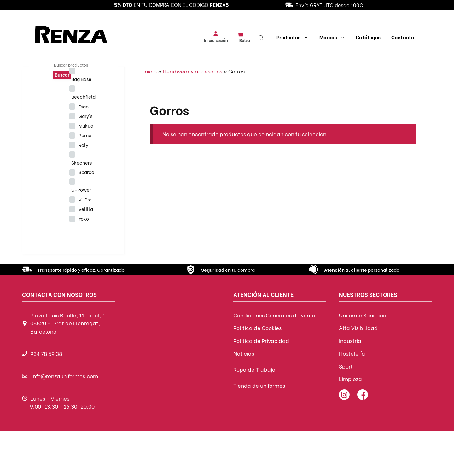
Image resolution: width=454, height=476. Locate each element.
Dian (84, 106)
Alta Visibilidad (358, 328)
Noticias (244, 353)
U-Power (81, 189)
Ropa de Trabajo (254, 369)
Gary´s (85, 116)
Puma (85, 135)
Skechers (81, 162)
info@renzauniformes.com (65, 376)
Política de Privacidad (261, 341)
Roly (83, 145)
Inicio (150, 71)
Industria (350, 341)
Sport (346, 366)
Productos (293, 37)
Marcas (332, 37)
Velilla (86, 209)
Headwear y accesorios (192, 71)
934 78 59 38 (46, 354)
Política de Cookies (257, 328)
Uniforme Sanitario (363, 315)
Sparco (86, 172)
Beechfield (83, 96)
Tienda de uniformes (259, 385)
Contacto (403, 37)
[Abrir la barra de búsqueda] (262, 37)
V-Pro (85, 199)
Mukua (86, 125)
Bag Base (81, 79)
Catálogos (368, 37)
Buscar (62, 75)
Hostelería (352, 353)
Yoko (84, 218)
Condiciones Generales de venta (274, 315)
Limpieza (350, 379)
